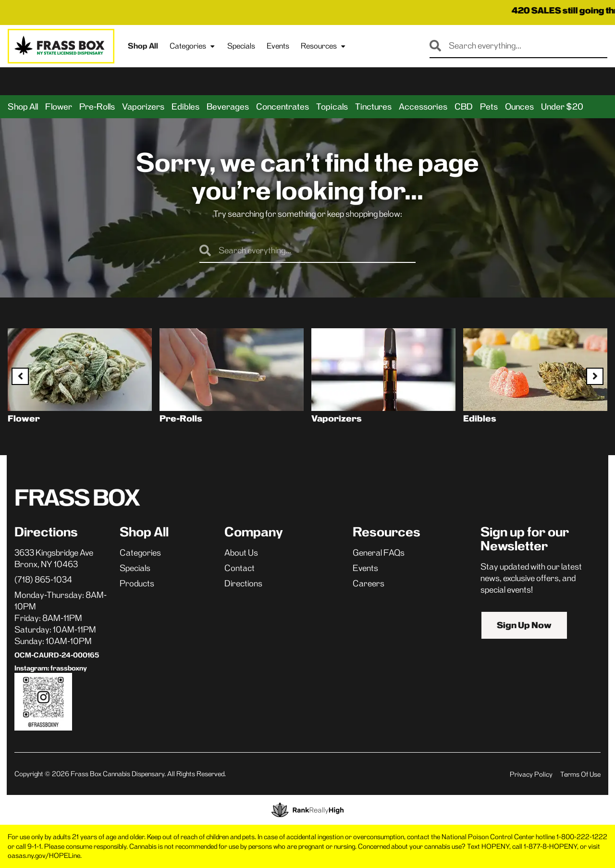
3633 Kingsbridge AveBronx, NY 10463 (54, 558)
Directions (243, 583)
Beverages (228, 107)
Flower (59, 107)
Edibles (185, 107)
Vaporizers (143, 107)
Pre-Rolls (97, 107)
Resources (324, 46)
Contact (240, 568)
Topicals (332, 107)
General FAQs (379, 553)
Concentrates (283, 107)
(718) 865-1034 (43, 580)
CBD (464, 107)
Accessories (423, 107)
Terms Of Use (580, 774)
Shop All (143, 46)
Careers (369, 583)
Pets (489, 107)
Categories (193, 46)
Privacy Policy (531, 774)
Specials (241, 46)
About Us (241, 553)
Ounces (519, 107)
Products (137, 583)
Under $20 (562, 107)
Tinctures (373, 107)
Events (278, 46)
